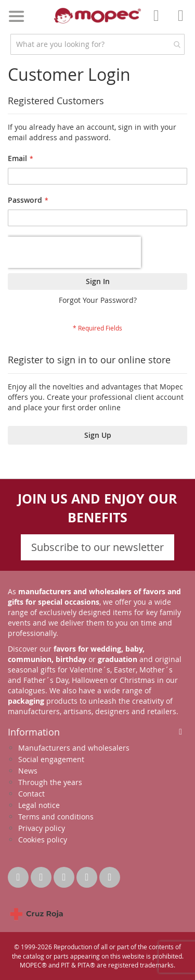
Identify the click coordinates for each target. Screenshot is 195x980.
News (28, 771)
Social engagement (51, 759)
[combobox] (97, 44)
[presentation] (74, 252)
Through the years (50, 782)
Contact (31, 794)
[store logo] (98, 16)
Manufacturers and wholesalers (74, 748)
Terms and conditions (56, 817)
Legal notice (39, 805)
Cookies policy (43, 840)
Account (159, 23)
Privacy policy (42, 828)
